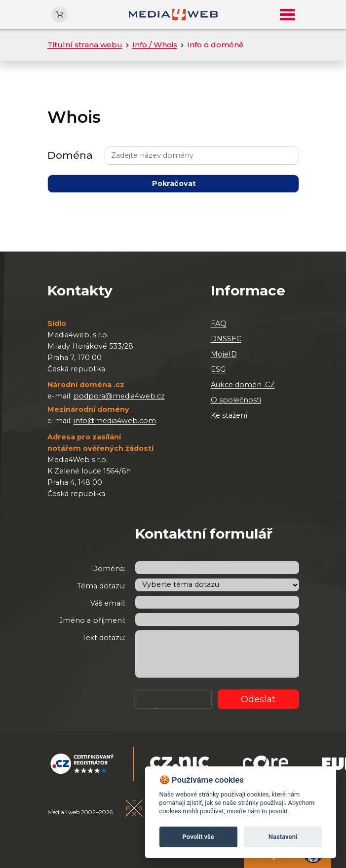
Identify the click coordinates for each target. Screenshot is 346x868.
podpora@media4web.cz (119, 396)
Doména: (109, 569)
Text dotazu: (104, 638)
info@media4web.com (115, 421)
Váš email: (108, 603)
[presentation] (173, 699)
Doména (70, 155)
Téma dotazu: (101, 586)
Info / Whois (155, 45)
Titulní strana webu (85, 45)
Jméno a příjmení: (92, 620)
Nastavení (283, 837)
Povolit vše (198, 837)
